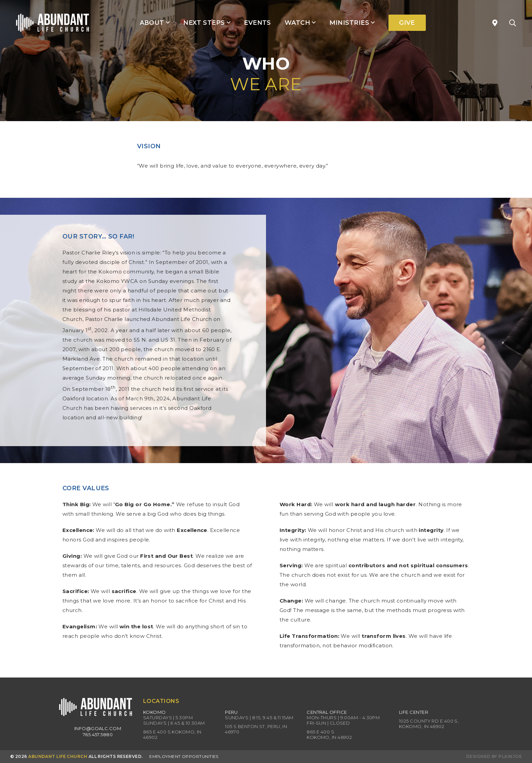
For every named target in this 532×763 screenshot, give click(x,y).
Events (258, 23)
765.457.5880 (98, 735)
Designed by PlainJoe (494, 756)
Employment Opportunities (184, 756)
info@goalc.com (98, 728)
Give (407, 23)
